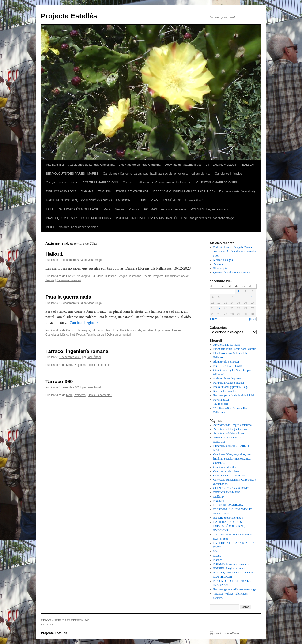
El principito (220, 268)
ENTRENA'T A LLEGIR (228, 366)
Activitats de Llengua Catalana (140, 165)
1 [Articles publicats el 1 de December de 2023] (239, 292)
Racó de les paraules (225, 391)
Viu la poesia (221, 404)
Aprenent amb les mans (227, 345)
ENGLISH (104, 191)
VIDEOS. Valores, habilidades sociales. (73, 227)
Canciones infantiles (228, 174)
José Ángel (95, 260)
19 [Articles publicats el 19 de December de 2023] (219, 308)
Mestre (119, 209)
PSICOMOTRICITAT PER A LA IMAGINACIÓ (146, 218)
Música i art (67, 335)
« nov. (214, 319)
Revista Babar (221, 400)
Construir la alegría (78, 276)
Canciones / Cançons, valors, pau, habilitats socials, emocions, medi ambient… (157, 174)
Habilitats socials (130, 330)
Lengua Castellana (129, 276)
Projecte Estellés (69, 16)
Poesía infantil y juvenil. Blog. (231, 387)
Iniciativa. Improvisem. (157, 330)
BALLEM (248, 165)
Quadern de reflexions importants (232, 273)
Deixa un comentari (69, 280)
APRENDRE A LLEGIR (222, 165)
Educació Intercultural (105, 330)
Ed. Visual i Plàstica (104, 276)
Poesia (147, 276)
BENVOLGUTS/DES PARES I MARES (72, 174)
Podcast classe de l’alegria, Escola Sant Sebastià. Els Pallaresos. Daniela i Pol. (235, 251)
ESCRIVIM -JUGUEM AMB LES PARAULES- (184, 191)
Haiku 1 (54, 254)
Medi (107, 209)
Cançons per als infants (62, 182)
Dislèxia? (87, 191)
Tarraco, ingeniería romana (77, 351)
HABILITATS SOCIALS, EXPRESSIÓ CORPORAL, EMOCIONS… (91, 200)
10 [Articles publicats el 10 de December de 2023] (253, 297)
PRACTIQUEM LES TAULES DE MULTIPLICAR (79, 218)
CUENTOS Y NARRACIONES (217, 182)
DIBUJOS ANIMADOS (61, 191)
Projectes (80, 365)
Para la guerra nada (68, 297)
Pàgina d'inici (55, 165)
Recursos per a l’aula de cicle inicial (234, 395)
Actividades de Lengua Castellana (92, 165)
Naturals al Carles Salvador (229, 383)
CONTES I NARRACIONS (100, 182)
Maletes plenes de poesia (227, 378)
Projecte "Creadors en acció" (171, 276)
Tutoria (50, 280)
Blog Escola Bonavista (226, 362)
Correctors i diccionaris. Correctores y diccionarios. (157, 182)
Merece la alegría (223, 260)
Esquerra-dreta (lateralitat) (237, 191)
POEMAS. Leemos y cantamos (165, 209)
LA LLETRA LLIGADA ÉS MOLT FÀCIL (72, 209)
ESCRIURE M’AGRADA (132, 191)
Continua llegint (84, 323)
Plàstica (134, 209)
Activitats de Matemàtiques (183, 165)
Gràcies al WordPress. (227, 633)
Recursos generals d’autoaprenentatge (208, 218)
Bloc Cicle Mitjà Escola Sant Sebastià (235, 349)
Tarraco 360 (59, 381)
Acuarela (218, 264)
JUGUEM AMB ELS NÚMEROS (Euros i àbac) (172, 200)
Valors (100, 335)
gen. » (252, 319)
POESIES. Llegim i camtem (210, 209)
